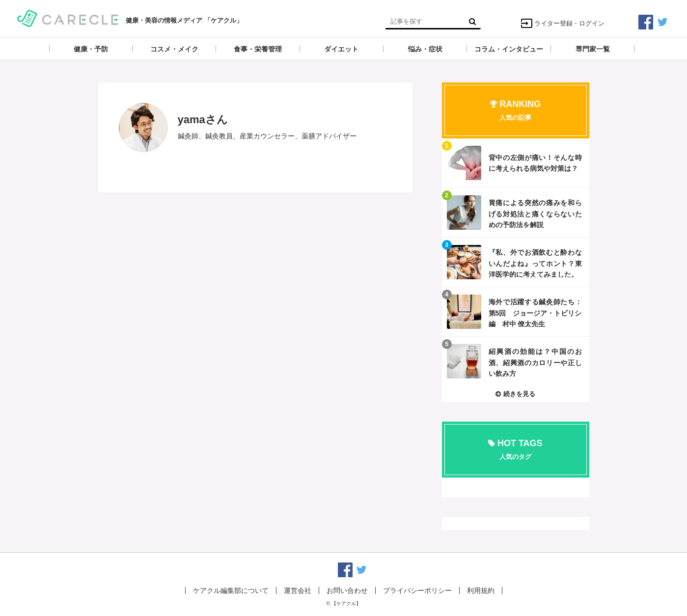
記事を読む (516, 163)
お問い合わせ (347, 590)
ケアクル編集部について (231, 590)
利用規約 (481, 590)
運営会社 (298, 590)
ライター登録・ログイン (563, 23)
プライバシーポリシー (417, 590)
